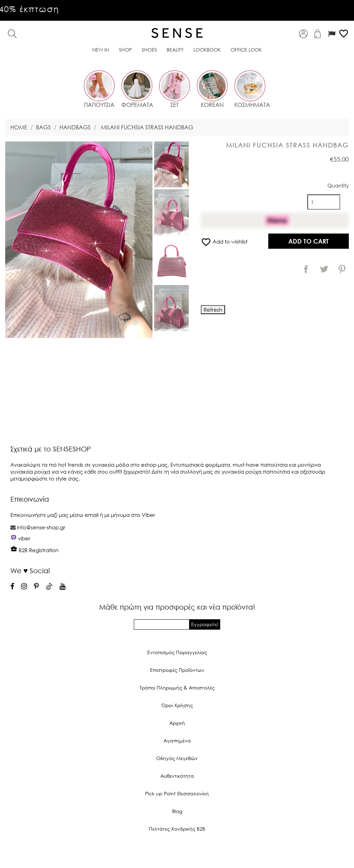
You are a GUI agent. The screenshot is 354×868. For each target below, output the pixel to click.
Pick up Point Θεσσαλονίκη (177, 793)
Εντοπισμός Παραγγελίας (177, 652)
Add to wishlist (224, 241)
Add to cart (309, 241)
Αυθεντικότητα (177, 776)
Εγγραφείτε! (205, 624)
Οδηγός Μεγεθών (177, 758)
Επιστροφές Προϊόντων (177, 670)
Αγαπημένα (177, 741)
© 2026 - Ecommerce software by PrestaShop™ (177, 852)
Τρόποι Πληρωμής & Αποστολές (177, 688)
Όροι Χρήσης (177, 705)
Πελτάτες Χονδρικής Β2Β (177, 829)
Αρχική (177, 723)
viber (24, 538)
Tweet (324, 269)
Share (306, 269)
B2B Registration (34, 550)
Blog (177, 811)
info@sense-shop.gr (41, 527)
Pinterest (342, 269)
